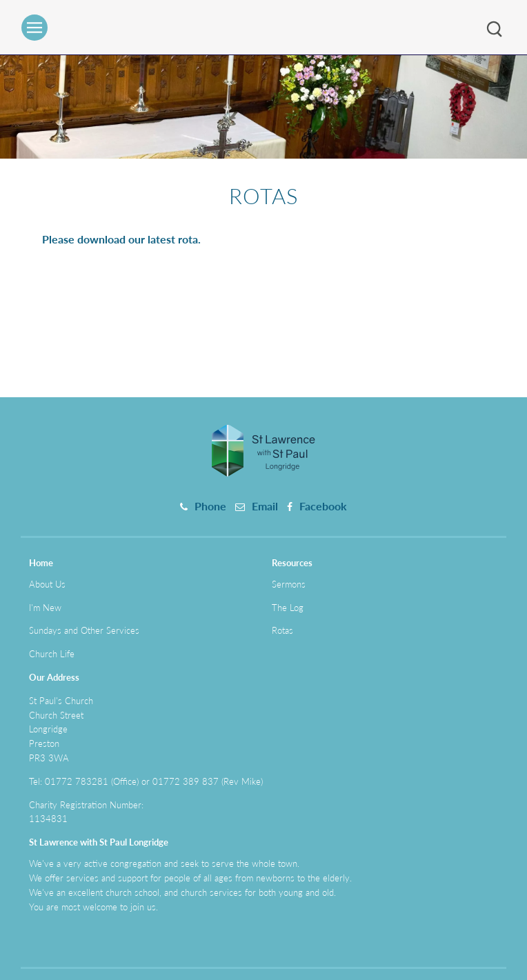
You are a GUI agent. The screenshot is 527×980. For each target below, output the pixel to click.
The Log (288, 608)
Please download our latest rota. (121, 239)
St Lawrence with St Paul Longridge (99, 842)
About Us (47, 584)
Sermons (289, 584)
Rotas (282, 630)
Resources (292, 563)
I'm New (45, 608)
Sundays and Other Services (84, 630)
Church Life (52, 654)
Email (265, 506)
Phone (210, 506)
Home (41, 563)
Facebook (323, 506)
